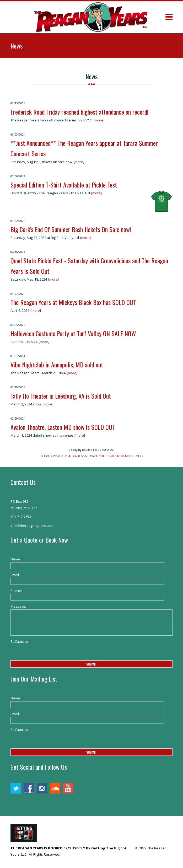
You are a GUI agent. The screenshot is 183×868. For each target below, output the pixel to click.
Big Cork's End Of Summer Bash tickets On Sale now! (71, 229)
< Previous (57, 456)
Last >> (139, 456)
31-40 (68, 456)
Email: (16, 575)
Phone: (16, 591)
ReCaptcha (20, 641)
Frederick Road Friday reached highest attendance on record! (79, 112)
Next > (129, 456)
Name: (17, 559)
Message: (20, 606)
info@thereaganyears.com (32, 526)
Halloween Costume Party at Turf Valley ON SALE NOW (73, 333)
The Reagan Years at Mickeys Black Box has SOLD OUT (73, 302)
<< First (45, 456)
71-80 (102, 456)
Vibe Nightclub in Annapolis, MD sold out (57, 365)
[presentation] (50, 655)
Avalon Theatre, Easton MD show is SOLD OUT (63, 427)
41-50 (76, 456)
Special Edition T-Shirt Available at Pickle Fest (64, 185)
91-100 (119, 456)
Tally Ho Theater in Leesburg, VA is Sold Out (61, 396)
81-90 (110, 456)
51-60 (85, 456)
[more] (99, 120)
